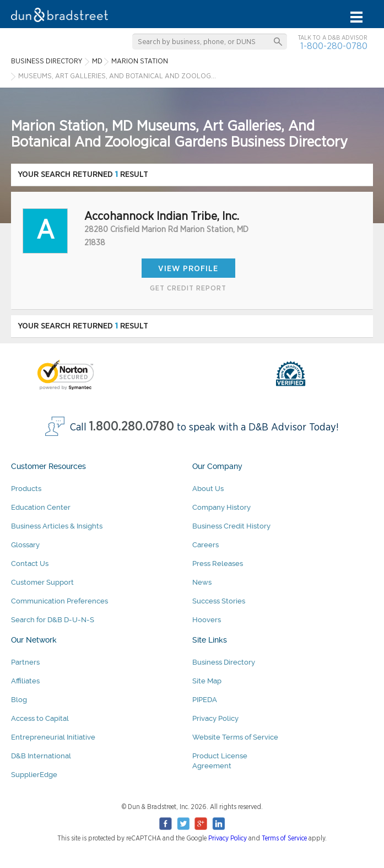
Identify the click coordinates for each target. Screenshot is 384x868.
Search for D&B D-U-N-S (53, 620)
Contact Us (30, 564)
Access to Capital (40, 718)
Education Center (41, 507)
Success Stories (219, 601)
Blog (19, 700)
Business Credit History (231, 526)
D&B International (41, 756)
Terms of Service (284, 838)
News (202, 582)
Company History (221, 507)
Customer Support (42, 582)
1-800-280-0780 (334, 46)
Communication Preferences (60, 601)
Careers (205, 545)
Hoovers (207, 620)
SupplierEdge (34, 775)
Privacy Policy (215, 718)
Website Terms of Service (235, 737)
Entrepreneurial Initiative (53, 737)
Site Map (207, 681)
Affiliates (25, 681)
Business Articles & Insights (57, 526)
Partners (25, 662)
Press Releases (218, 564)
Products (26, 489)
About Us (208, 489)
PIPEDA (205, 700)
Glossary (25, 545)
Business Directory (224, 662)
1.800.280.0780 (132, 427)
